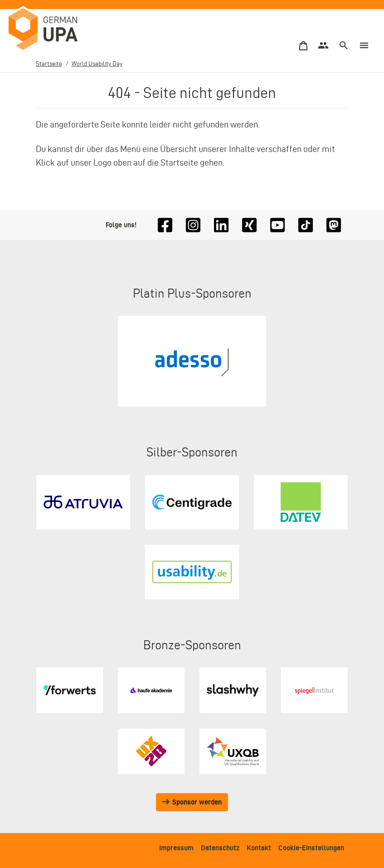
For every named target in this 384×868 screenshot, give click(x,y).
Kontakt (259, 848)
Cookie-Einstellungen (311, 848)
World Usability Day (97, 64)
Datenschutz (220, 848)
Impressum (176, 848)
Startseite (49, 64)
